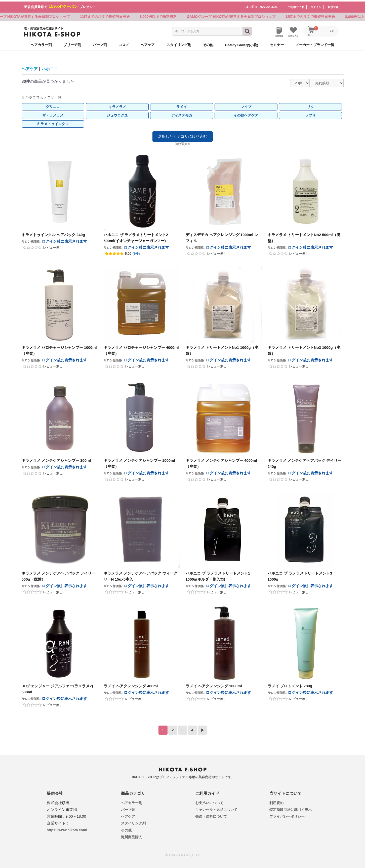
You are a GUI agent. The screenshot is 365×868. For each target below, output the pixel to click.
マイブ (246, 105)
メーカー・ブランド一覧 (315, 43)
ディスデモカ (182, 114)
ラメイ (182, 105)
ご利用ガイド (296, 6)
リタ (310, 105)
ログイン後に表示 (64, 240)
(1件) (136, 252)
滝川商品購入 (132, 836)
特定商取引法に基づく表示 (291, 808)
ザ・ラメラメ (53, 114)
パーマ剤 (128, 808)
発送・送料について (211, 815)
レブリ (310, 114)
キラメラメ (117, 105)
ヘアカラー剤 (132, 801)
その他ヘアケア (246, 114)
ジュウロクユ (117, 114)
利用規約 (276, 801)
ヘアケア (30, 68)
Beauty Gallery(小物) (242, 43)
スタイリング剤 (133, 822)
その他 (126, 829)
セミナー (277, 43)
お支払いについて (209, 801)
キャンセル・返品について (216, 808)
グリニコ (53, 105)
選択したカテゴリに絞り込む (183, 135)
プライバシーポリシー (287, 815)
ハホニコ (50, 68)
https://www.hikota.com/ (67, 828)
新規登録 (333, 6)
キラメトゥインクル (53, 122)
